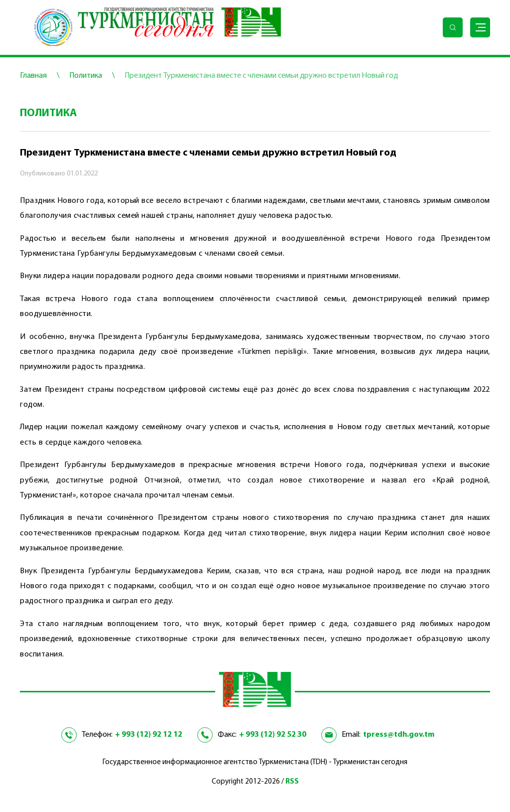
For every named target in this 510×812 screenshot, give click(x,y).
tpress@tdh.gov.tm (399, 735)
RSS (292, 782)
